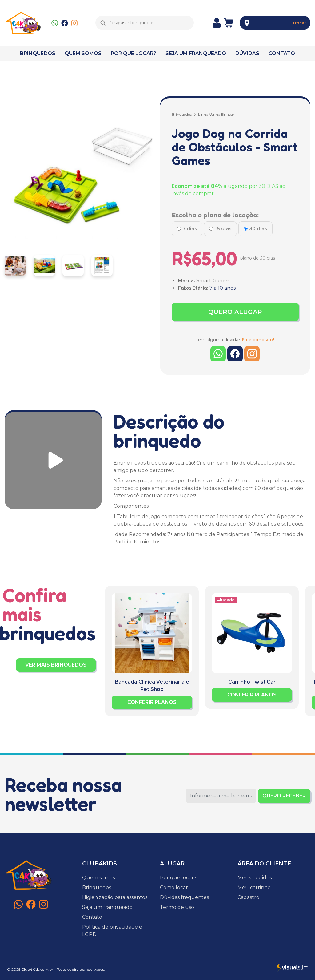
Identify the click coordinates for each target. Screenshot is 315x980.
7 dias (190, 229)
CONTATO (282, 53)
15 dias (223, 229)
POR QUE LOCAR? (134, 53)
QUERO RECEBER (284, 796)
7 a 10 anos (223, 288)
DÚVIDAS (247, 53)
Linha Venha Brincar (216, 114)
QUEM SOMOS (83, 53)
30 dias (258, 229)
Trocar (299, 23)
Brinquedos (182, 114)
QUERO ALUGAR (235, 312)
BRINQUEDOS (38, 53)
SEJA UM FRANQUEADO (196, 53)
